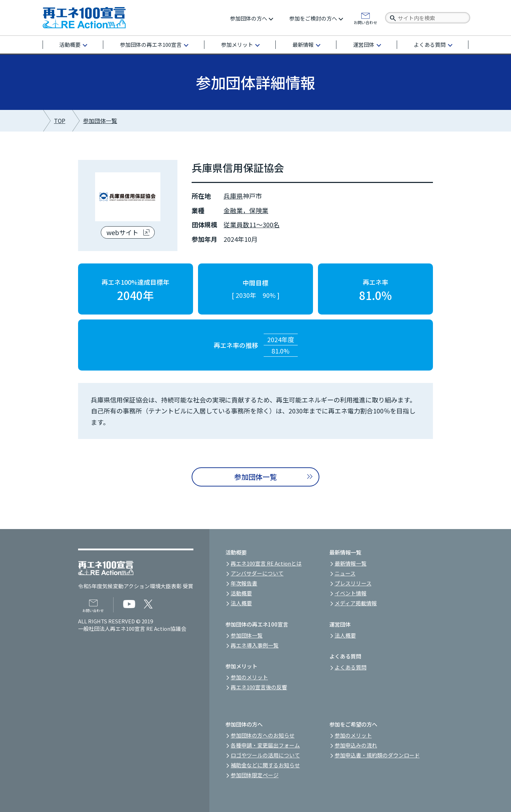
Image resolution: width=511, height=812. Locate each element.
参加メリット (237, 45)
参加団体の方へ (249, 18)
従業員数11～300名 (252, 224)
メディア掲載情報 (356, 603)
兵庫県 (233, 196)
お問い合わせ (366, 22)
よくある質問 (430, 45)
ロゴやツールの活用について (265, 755)
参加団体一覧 (100, 121)
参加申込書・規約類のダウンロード (377, 755)
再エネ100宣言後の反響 (259, 687)
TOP (60, 121)
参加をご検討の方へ (313, 18)
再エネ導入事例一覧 (255, 645)
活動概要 (70, 45)
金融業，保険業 (246, 210)
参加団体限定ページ (255, 775)
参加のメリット (249, 677)
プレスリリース (353, 583)
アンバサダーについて (257, 573)
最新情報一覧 (351, 563)
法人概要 (241, 603)
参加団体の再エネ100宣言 (151, 45)
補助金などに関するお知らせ (265, 765)
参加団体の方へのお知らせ (263, 735)
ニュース (345, 573)
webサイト (122, 232)
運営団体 (364, 45)
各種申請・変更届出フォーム (265, 745)
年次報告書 (244, 583)
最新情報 (303, 45)
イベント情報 (351, 593)
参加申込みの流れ (356, 745)
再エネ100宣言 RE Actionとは (266, 563)
